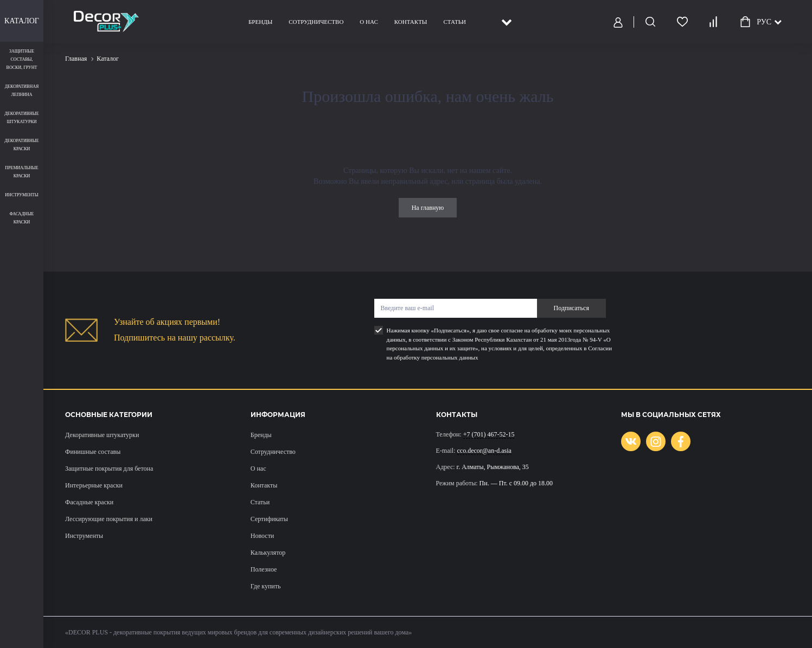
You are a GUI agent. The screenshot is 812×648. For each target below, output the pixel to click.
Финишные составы (93, 452)
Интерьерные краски (94, 485)
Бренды (260, 22)
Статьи (454, 22)
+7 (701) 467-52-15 (489, 434)
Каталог (22, 21)
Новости (263, 536)
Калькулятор (268, 553)
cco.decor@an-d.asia (484, 451)
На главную (428, 208)
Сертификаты (269, 519)
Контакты (410, 22)
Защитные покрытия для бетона (109, 469)
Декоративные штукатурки (102, 435)
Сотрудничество (316, 22)
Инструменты (84, 536)
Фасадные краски (89, 502)
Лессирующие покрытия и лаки (109, 519)
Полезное (264, 569)
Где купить (266, 586)
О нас (369, 22)
